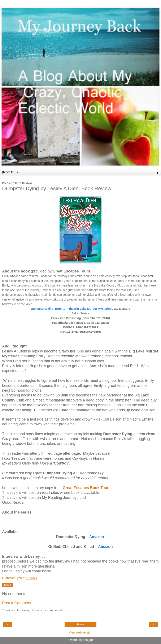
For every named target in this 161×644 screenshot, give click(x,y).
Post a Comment (17, 603)
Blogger (89, 640)
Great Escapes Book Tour (86, 488)
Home (80, 625)
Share (8, 585)
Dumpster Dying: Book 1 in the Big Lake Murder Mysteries (71, 309)
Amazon (97, 537)
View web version (80, 632)
